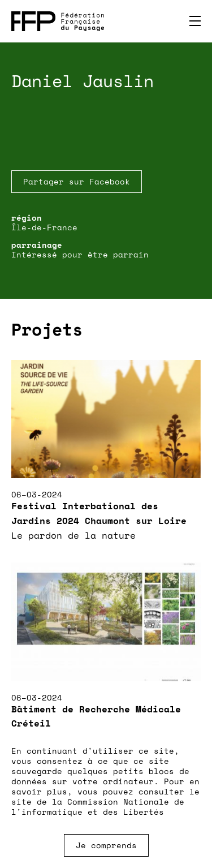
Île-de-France (44, 227)
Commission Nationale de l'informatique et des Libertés (98, 807)
